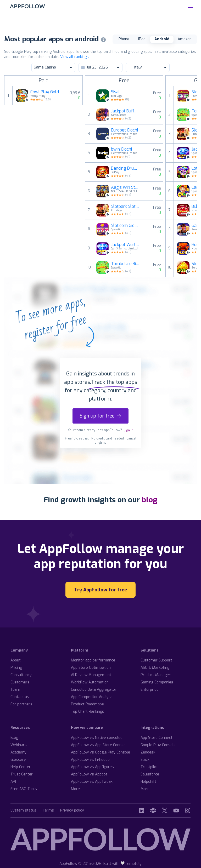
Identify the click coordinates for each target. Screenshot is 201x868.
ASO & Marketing (155, 668)
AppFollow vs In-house (90, 760)
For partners (21, 704)
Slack (145, 760)
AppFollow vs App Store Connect (99, 745)
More (75, 789)
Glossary (18, 760)
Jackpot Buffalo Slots (125, 111)
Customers (20, 682)
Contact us (20, 697)
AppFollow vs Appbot (89, 774)
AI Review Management (91, 675)
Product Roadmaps (87, 704)
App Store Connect (157, 738)
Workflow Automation (90, 682)
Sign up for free (100, 416)
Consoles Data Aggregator (94, 690)
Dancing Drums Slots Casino (125, 168)
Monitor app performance (93, 660)
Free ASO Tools (24, 789)
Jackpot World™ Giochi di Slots (125, 245)
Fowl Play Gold (45, 92)
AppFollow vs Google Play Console (100, 752)
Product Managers (157, 675)
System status (23, 811)
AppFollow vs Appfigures (92, 767)
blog (149, 500)
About (16, 660)
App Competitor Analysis (92, 697)
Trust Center (22, 774)
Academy (18, 752)
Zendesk (148, 752)
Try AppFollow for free (100, 590)
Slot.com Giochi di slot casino (125, 226)
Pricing (16, 668)
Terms (48, 811)
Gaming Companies (157, 682)
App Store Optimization (91, 668)
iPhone (124, 39)
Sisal (115, 92)
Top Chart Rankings (88, 712)
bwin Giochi (121, 149)
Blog (14, 738)
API (13, 782)
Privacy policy (72, 811)
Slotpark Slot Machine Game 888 (125, 207)
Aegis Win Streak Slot (125, 187)
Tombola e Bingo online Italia (125, 264)
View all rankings (74, 57)
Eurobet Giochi (124, 130)
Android (162, 39)
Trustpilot (149, 767)
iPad (142, 39)
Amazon (185, 39)
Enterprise (150, 690)
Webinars (19, 745)
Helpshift (148, 782)
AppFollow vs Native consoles (97, 738)
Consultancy (21, 675)
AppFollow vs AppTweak (92, 782)
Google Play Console (158, 745)
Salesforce (150, 774)
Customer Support (156, 660)
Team (15, 690)
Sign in (128, 430)
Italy (147, 67)
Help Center (21, 767)
